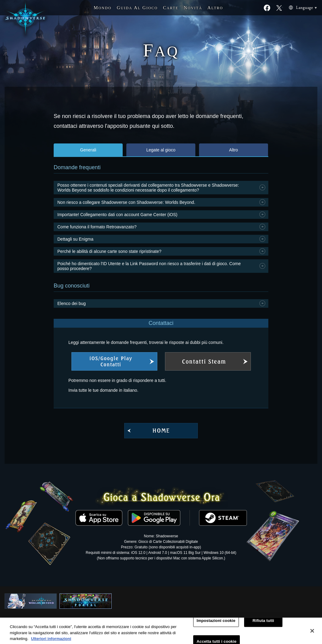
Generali (88, 150)
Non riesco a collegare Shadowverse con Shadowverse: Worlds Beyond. (126, 202)
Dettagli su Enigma (75, 239)
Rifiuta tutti (263, 624)
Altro (234, 150)
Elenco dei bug (72, 303)
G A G (137, 8)
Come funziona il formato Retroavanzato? (97, 227)
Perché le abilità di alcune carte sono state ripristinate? (109, 251)
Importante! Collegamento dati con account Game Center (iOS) (117, 215)
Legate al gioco (161, 150)
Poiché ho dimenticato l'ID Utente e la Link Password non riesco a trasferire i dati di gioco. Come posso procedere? (149, 266)
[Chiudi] (312, 634)
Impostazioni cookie (216, 624)
